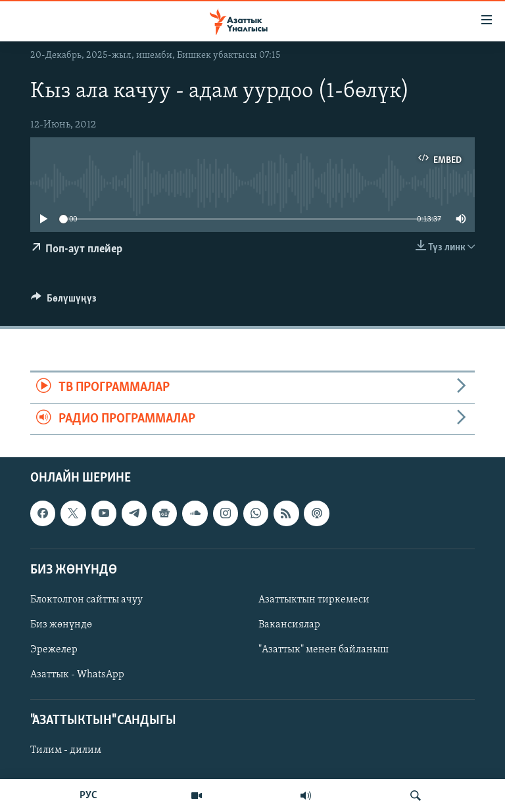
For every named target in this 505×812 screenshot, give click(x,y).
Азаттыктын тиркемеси (314, 600)
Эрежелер (54, 650)
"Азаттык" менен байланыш (324, 650)
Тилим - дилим (66, 750)
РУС (88, 796)
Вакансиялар (289, 625)
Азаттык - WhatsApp (77, 675)
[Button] (64, 302)
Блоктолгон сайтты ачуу (86, 600)
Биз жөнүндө (61, 625)
